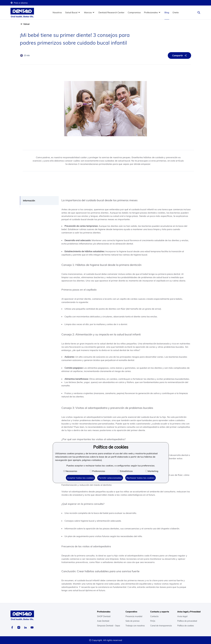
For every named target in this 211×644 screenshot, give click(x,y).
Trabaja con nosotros (135, 626)
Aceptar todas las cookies (80, 478)
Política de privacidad (187, 621)
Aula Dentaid (103, 621)
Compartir (180, 55)
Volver (26, 24)
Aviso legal (182, 616)
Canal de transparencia (161, 626)
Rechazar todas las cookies (141, 478)
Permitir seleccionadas (110, 478)
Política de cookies (186, 626)
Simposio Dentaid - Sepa (109, 626)
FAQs (153, 621)
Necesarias (70, 471)
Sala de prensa (132, 621)
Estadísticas (125, 471)
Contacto (154, 616)
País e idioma (19, 3)
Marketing (152, 471)
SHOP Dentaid (104, 616)
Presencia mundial (134, 616)
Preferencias (97, 471)
